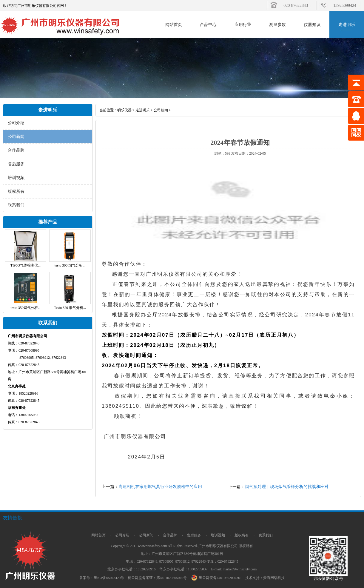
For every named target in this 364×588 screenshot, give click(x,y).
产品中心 (208, 25)
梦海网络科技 (274, 578)
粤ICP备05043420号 (109, 578)
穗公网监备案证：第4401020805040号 (157, 578)
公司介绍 (16, 123)
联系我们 (16, 205)
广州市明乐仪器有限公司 (218, 546)
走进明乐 (347, 25)
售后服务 (16, 164)
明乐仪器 (124, 110)
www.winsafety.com (152, 546)
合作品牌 (16, 150)
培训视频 (16, 178)
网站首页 (174, 25)
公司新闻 (16, 137)
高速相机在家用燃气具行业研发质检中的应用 (160, 487)
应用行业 (243, 25)
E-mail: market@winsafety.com (234, 569)
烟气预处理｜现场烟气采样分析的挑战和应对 (287, 487)
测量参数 (277, 25)
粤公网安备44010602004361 (217, 578)
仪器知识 (312, 25)
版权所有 (16, 191)
